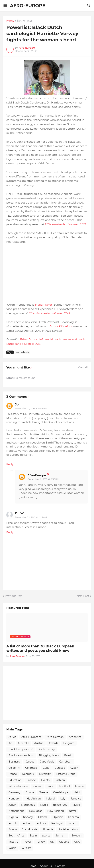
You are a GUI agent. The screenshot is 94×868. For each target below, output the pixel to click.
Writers (26, 848)
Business (14, 762)
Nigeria (13, 817)
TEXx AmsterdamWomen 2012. (50, 313)
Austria (39, 743)
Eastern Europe (66, 774)
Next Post (83, 596)
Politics (41, 823)
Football (65, 786)
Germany (14, 792)
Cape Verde (47, 762)
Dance (13, 774)
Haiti (77, 792)
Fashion (60, 780)
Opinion (58, 817)
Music (76, 805)
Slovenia (48, 829)
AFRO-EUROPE (28, 6)
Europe (31, 780)
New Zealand (56, 811)
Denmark (28, 774)
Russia (13, 829)
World (12, 848)
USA (77, 842)
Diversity (45, 774)
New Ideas (36, 811)
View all (83, 367)
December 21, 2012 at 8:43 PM (31, 408)
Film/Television (18, 786)
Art (11, 743)
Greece (43, 792)
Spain (33, 836)
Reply (10, 464)
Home (10, 21)
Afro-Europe (37, 475)
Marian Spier (44, 305)
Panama (73, 817)
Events (45, 780)
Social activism (68, 829)
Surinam (61, 836)
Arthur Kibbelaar (61, 326)
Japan (12, 805)
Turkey (41, 842)
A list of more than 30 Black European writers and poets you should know (40, 649)
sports (46, 836)
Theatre (13, 842)
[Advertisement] (34, 693)
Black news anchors (21, 755)
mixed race (60, 805)
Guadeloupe (61, 792)
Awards (53, 743)
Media (44, 805)
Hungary (14, 799)
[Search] (89, 6)
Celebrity (14, 768)
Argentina (75, 737)
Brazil (68, 755)
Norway (28, 817)
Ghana (30, 792)
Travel (27, 842)
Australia (23, 743)
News (72, 811)
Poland (27, 823)
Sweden (76, 836)
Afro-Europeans (31, 737)
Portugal (57, 823)
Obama (43, 817)
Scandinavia (30, 829)
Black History (46, 749)
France (79, 786)
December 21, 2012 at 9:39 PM (43, 479)
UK (52, 842)
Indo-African (33, 799)
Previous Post (14, 596)
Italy (63, 799)
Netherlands (25, 21)
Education (15, 780)
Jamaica (76, 799)
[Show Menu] (5, 6)
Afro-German (55, 737)
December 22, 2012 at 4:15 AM (31, 517)
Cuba (46, 768)
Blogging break (49, 755)
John (19, 404)
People (13, 823)
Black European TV (21, 749)
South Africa (17, 836)
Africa (12, 737)
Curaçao (60, 768)
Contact (60, 866)
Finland (38, 786)
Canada (30, 762)
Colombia (31, 768)
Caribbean (66, 762)
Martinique (28, 805)
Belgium (69, 743)
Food (51, 786)
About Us (46, 866)
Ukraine (64, 842)
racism (72, 823)
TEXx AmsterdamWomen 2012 (65, 224)
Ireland (50, 799)
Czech (74, 768)
